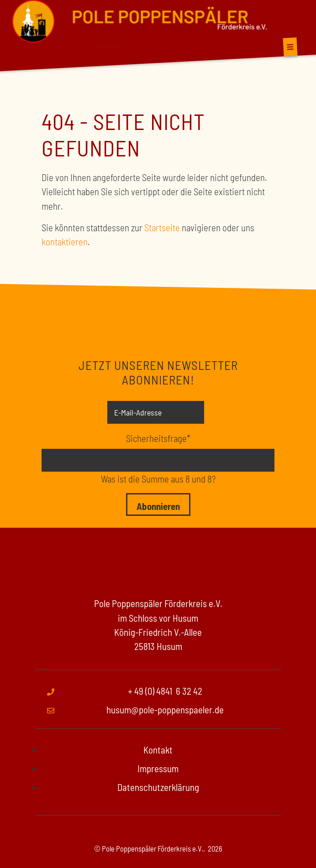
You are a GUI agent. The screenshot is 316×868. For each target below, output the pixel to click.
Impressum (158, 768)
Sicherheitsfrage (158, 437)
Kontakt (158, 750)
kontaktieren (65, 242)
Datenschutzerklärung (158, 787)
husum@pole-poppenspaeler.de (165, 709)
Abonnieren (158, 506)
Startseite (162, 227)
